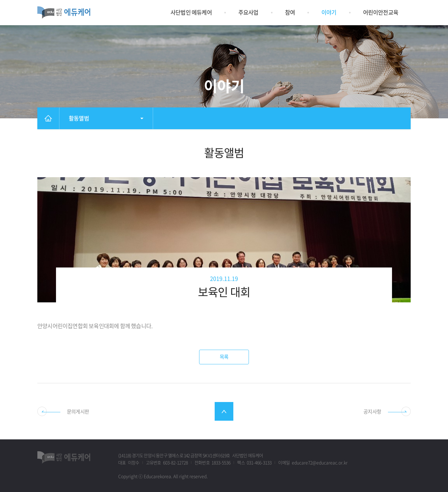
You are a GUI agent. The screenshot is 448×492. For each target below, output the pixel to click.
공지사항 (372, 411)
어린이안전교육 (381, 12)
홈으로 (48, 118)
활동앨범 (79, 118)
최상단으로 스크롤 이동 (224, 411)
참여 (290, 12)
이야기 (329, 12)
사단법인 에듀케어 (191, 12)
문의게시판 (78, 411)
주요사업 (248, 12)
